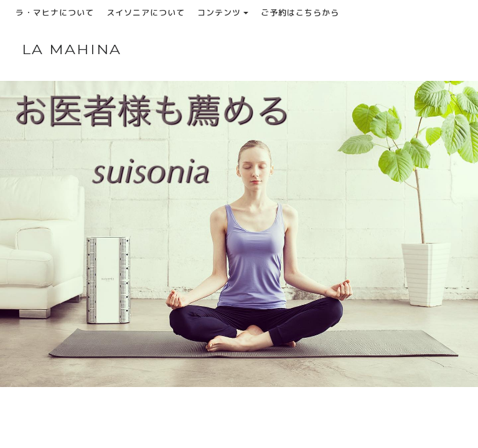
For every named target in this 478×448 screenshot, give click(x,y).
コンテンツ (223, 12)
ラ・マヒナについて (55, 12)
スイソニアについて (146, 12)
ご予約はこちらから (300, 12)
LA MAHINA (72, 50)
